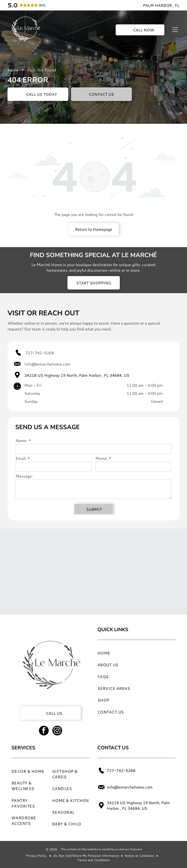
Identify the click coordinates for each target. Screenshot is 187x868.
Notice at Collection (139, 856)
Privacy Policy (36, 856)
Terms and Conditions (94, 860)
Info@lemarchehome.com (47, 364)
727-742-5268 (40, 353)
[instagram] (57, 731)
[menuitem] (131, 653)
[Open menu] (175, 30)
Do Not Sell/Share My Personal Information (86, 856)
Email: (21, 458)
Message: (24, 476)
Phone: (102, 458)
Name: (21, 440)
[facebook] (44, 731)
